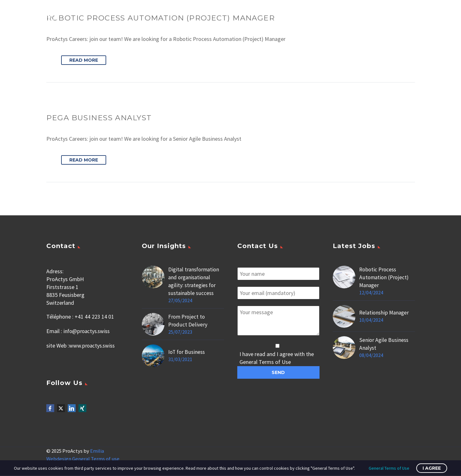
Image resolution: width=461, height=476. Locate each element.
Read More (84, 60)
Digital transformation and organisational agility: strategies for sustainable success (195, 282)
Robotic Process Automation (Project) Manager (384, 278)
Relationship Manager (385, 313)
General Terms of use (96, 459)
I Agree (432, 468)
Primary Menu (444, 16)
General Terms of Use (389, 468)
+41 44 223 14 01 (94, 317)
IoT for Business (187, 352)
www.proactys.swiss (93, 345)
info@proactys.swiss (88, 331)
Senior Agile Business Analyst (384, 344)
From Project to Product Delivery (188, 321)
